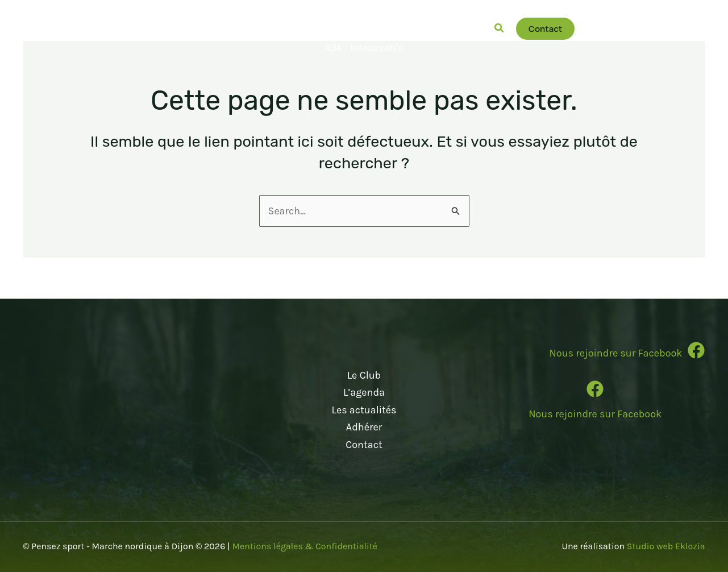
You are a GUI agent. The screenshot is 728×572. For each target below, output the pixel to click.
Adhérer (364, 427)
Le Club (364, 375)
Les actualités (364, 410)
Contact (364, 445)
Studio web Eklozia (666, 546)
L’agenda (364, 392)
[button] (221, 28)
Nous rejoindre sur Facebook (595, 414)
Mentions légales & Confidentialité (305, 546)
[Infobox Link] (595, 355)
